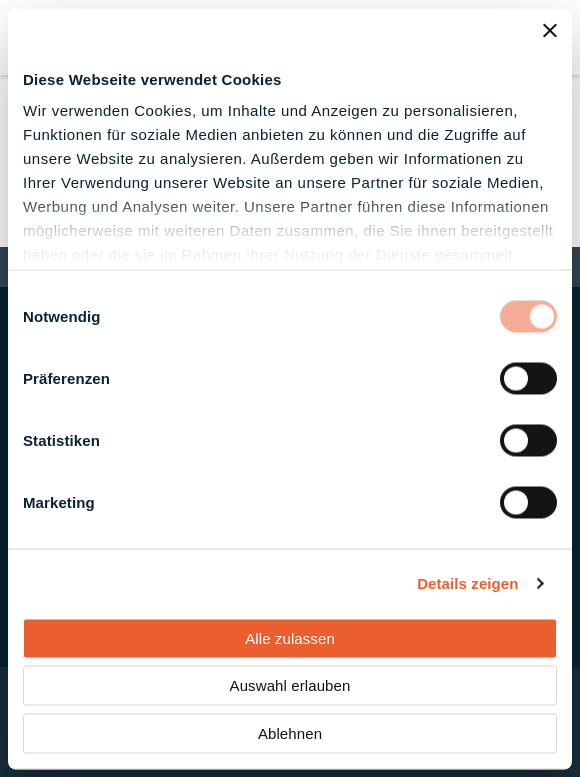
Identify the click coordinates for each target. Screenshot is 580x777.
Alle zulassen (290, 637)
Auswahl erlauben (290, 685)
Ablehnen (290, 732)
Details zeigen (467, 583)
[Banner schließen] (550, 30)
